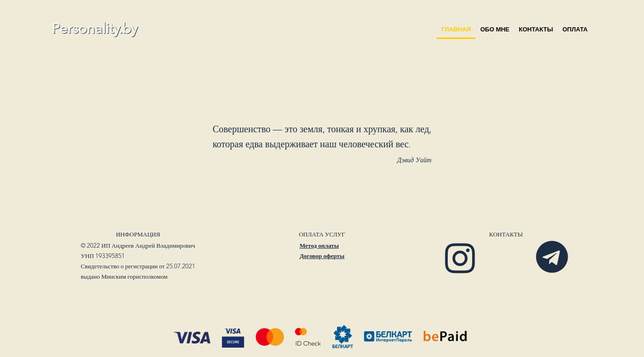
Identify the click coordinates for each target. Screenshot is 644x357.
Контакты (536, 29)
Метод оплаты (319, 246)
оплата (575, 29)
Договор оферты (322, 256)
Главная (456, 29)
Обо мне (495, 29)
